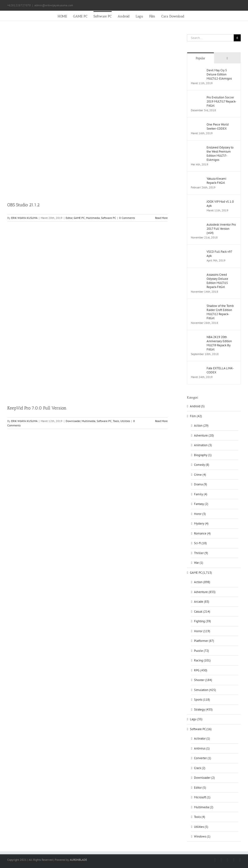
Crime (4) (200, 475)
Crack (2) (200, 768)
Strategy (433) (203, 709)
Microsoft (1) (202, 797)
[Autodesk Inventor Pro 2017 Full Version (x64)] (197, 225)
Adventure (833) (205, 592)
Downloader (73, 421)
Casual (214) (202, 612)
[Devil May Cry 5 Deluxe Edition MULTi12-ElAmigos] (197, 70)
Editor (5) (200, 788)
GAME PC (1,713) (201, 573)
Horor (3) (200, 514)
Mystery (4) (201, 523)
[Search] (237, 38)
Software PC (108, 218)
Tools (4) (200, 817)
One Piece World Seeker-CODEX (218, 126)
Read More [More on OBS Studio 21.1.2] (161, 218)
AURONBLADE (78, 860)
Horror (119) (202, 631)
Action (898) (202, 582)
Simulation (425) (205, 690)
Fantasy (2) (201, 504)
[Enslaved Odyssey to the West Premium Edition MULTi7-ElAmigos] (197, 148)
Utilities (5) (201, 827)
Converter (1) (203, 758)
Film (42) (196, 416)
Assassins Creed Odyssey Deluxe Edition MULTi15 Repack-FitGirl (217, 281)
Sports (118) (202, 700)
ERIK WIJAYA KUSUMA (24, 218)
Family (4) (201, 494)
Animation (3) (203, 445)
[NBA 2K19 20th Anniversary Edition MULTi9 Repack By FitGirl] (197, 337)
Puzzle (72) (201, 651)
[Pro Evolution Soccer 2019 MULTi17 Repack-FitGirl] (197, 98)
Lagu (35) (196, 719)
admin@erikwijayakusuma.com (54, 5)
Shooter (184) (203, 680)
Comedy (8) (202, 465)
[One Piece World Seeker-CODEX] (197, 125)
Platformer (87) (204, 641)
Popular (201, 58)
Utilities (125, 421)
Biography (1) (203, 455)
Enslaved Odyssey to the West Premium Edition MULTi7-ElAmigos (220, 154)
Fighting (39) (202, 621)
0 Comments (127, 218)
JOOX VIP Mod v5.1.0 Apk (220, 204)
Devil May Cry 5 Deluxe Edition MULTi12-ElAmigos (219, 74)
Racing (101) (202, 660)
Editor (69, 218)
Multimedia (93, 218)
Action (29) (201, 426)
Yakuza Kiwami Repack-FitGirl (216, 181)
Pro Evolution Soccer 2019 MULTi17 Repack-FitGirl (221, 101)
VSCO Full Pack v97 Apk (219, 254)
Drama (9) (201, 484)
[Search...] (210, 38)
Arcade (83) (202, 602)
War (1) (199, 563)
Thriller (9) (201, 553)
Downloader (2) (204, 778)
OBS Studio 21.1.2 (23, 205)
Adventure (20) (204, 435)
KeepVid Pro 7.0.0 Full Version (37, 408)
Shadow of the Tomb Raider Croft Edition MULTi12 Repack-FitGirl (220, 312)
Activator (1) (202, 738)
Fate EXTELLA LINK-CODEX (220, 370)
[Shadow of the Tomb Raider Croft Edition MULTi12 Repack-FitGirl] (197, 306)
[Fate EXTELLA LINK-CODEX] (197, 368)
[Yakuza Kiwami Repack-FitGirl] (197, 179)
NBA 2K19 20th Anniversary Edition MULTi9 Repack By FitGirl (219, 343)
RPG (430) (201, 670)
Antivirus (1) (202, 748)
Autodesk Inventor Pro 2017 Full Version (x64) (221, 229)
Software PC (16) (201, 729)
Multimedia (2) (204, 807)
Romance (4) (202, 533)
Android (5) (197, 406)
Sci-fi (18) (200, 543)
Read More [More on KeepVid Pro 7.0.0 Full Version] (161, 421)
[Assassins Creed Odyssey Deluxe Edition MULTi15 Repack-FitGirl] (197, 275)
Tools (116, 421)
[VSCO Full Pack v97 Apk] (197, 252)
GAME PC (79, 218)
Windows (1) (202, 836)
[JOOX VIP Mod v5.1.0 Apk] (197, 202)
